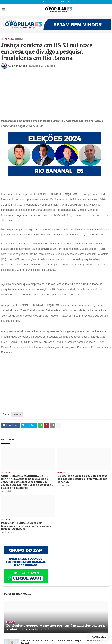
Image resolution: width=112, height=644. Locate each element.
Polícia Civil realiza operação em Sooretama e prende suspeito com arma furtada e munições (26, 526)
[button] (4, 10)
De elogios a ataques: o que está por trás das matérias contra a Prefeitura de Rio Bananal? (82, 479)
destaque (19, 39)
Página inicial (7, 39)
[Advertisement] (56, 94)
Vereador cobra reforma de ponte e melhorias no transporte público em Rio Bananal (61, 641)
